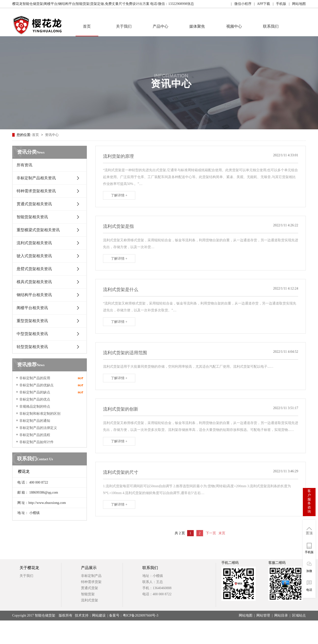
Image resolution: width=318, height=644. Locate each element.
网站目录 (281, 615)
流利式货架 (90, 600)
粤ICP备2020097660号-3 (141, 615)
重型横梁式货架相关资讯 (38, 230)
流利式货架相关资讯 (34, 243)
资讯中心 (52, 135)
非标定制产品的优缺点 (36, 385)
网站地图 (246, 615)
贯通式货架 (90, 588)
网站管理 (263, 615)
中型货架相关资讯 (32, 334)
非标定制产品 (91, 576)
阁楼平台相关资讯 (32, 308)
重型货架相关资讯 (32, 321)
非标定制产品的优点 (35, 399)
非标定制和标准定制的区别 (40, 414)
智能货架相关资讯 (32, 217)
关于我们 (124, 26)
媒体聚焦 (197, 26)
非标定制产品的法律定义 (38, 428)
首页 (87, 26)
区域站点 (299, 615)
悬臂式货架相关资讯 (34, 269)
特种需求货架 (91, 582)
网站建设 (99, 615)
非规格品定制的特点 (35, 407)
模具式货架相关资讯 (34, 282)
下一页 (211, 533)
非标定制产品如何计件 (36, 442)
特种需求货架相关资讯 (36, 191)
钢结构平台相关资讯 (34, 295)
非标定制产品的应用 (35, 378)
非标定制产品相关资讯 (36, 178)
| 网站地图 (296, 4)
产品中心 (160, 26)
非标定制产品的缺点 (35, 392)
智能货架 (88, 594)
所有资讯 (24, 165)
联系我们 (271, 26)
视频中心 (234, 26)
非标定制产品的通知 (35, 421)
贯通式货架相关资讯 (34, 204)
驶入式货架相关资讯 (34, 256)
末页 (222, 533)
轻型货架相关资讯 (32, 347)
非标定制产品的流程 (35, 435)
